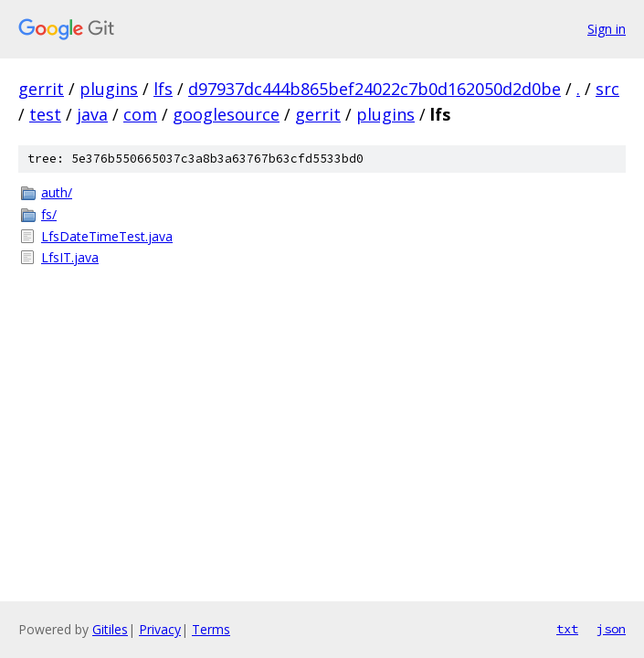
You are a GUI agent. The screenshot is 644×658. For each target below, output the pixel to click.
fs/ (49, 214)
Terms (211, 629)
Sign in (607, 29)
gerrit (41, 89)
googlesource (226, 114)
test (45, 114)
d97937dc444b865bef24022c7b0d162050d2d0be (375, 89)
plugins (109, 89)
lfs (163, 89)
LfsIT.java (70, 257)
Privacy (160, 629)
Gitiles (110, 629)
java (92, 114)
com (140, 114)
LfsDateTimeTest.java (107, 236)
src (607, 89)
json (611, 629)
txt (567, 629)
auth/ (57, 192)
